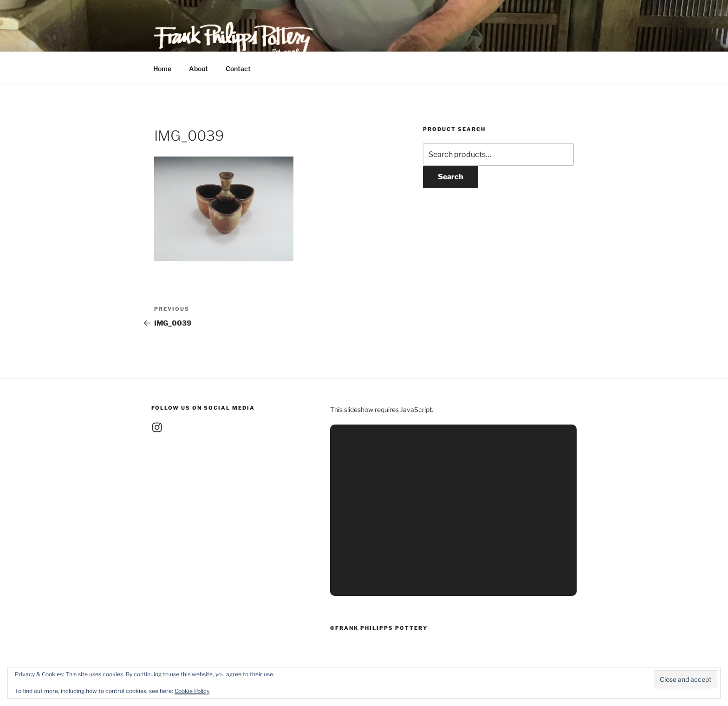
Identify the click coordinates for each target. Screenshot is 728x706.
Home (162, 69)
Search (451, 177)
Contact (238, 69)
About (198, 69)
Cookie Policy (192, 691)
